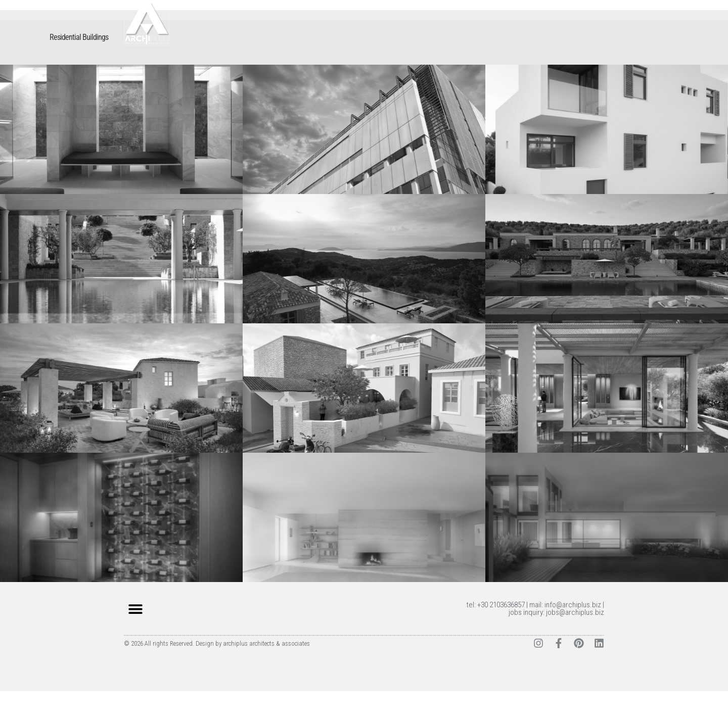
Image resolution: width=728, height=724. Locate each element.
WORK (435, 35)
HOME (403, 35)
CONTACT (583, 35)
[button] (135, 641)
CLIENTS (543, 35)
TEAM (465, 35)
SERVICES (502, 35)
